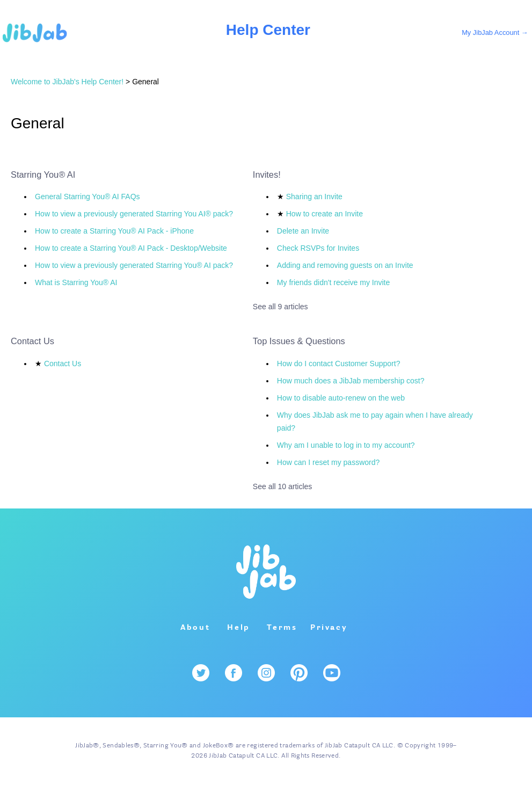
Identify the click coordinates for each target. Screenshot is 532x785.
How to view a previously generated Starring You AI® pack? (134, 214)
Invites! (267, 175)
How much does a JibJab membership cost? (351, 381)
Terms (282, 628)
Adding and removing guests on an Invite (345, 265)
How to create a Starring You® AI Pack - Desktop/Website (131, 248)
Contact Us (32, 341)
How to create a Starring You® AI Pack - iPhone (114, 231)
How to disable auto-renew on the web (341, 398)
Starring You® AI (43, 175)
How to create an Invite (325, 214)
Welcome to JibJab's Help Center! (67, 82)
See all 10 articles (283, 486)
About (195, 628)
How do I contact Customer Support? (339, 364)
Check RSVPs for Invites (318, 248)
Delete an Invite (303, 231)
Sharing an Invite (314, 197)
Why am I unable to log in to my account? (346, 445)
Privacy (329, 628)
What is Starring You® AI (76, 282)
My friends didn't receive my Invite (333, 282)
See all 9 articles (280, 307)
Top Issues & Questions (299, 341)
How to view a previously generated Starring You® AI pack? (134, 265)
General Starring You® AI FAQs (88, 197)
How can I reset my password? (328, 462)
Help (239, 628)
